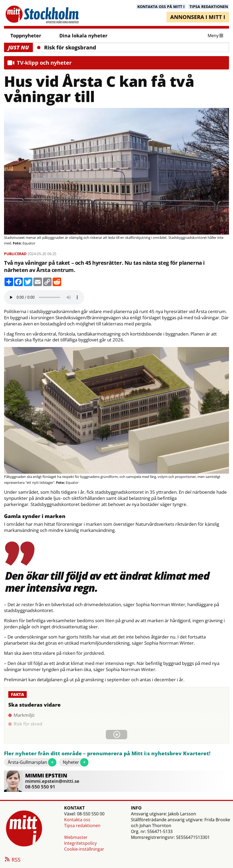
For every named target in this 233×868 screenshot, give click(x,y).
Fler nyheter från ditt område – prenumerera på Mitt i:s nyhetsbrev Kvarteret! (107, 754)
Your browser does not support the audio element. (44, 297)
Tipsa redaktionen (82, 826)
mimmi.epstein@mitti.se (52, 781)
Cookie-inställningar (84, 849)
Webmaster (76, 837)
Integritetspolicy (80, 843)
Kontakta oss (77, 820)
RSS (12, 860)
